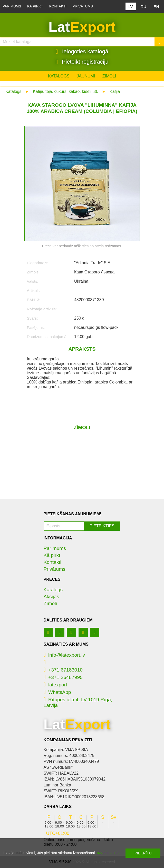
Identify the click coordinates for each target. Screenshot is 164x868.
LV (131, 7)
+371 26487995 (63, 677)
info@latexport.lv (64, 655)
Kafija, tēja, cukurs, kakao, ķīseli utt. (65, 91)
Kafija (115, 91)
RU (143, 7)
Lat (82, 27)
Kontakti (58, 6)
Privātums (83, 6)
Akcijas (51, 596)
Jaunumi (86, 76)
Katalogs (59, 76)
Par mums (12, 6)
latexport (55, 685)
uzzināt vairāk (108, 853)
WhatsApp (57, 692)
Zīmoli (109, 76)
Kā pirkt (35, 6)
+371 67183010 (63, 670)
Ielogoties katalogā (82, 52)
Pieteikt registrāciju (82, 62)
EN (156, 7)
